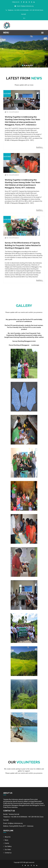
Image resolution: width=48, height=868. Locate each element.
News (6, 840)
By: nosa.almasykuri (12, 112)
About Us (8, 837)
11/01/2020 (7, 219)
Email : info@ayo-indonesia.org (13, 823)
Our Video (8, 850)
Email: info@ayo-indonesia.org (24, 6)
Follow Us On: (16, 2)
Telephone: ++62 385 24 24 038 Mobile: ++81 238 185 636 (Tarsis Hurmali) (23, 818)
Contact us (8, 853)
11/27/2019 (7, 94)
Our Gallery (8, 846)
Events (7, 843)
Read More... (40, 147)
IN (24, 18)
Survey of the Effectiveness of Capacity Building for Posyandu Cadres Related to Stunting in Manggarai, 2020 (23, 245)
